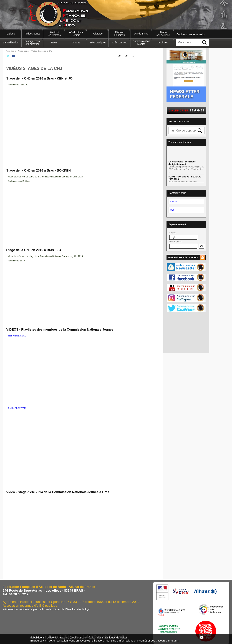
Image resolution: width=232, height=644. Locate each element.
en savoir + (173, 641)
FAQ (172, 210)
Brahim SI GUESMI (17, 408)
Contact (174, 201)
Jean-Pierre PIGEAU (17, 336)
